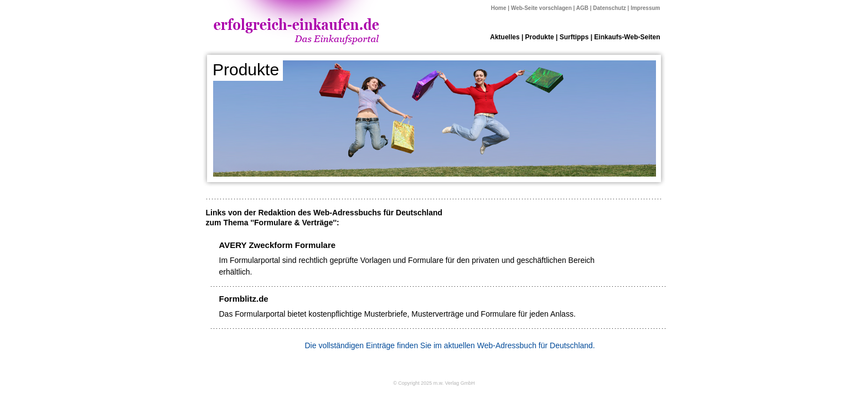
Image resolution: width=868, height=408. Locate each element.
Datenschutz (609, 8)
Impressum (645, 8)
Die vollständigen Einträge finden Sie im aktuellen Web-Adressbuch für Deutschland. (450, 345)
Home (499, 8)
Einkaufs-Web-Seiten (627, 37)
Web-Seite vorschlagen (541, 8)
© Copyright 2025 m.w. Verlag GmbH (434, 383)
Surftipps (574, 37)
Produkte (540, 37)
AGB (582, 8)
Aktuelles (505, 37)
